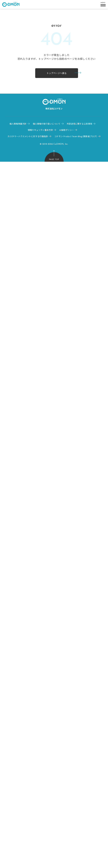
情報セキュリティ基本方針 (40, 130)
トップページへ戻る (57, 73)
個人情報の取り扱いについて (47, 124)
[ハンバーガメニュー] (103, 4)
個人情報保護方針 (18, 124)
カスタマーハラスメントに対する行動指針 (28, 136)
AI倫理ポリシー (67, 130)
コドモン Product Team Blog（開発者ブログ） (76, 136)
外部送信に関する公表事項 (80, 124)
